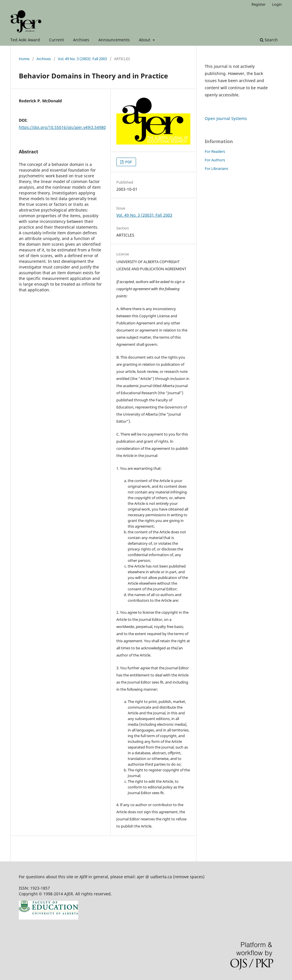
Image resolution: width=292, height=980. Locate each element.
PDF (128, 162)
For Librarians (216, 168)
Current (56, 40)
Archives (81, 40)
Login (277, 4)
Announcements (114, 40)
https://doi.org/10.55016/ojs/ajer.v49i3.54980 (62, 127)
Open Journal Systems (226, 118)
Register (258, 4)
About (145, 40)
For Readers (215, 151)
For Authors (215, 160)
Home (24, 59)
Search (269, 40)
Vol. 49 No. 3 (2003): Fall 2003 (82, 59)
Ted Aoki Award (25, 40)
